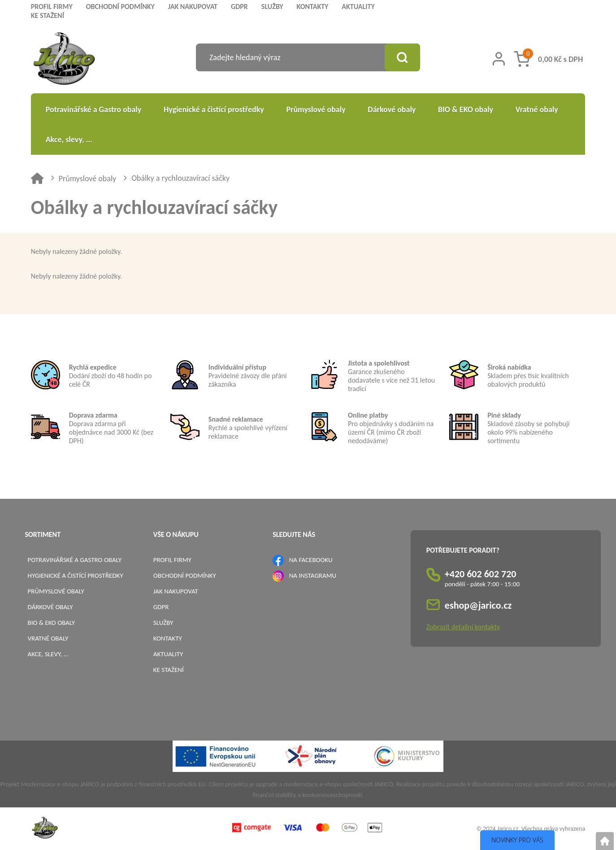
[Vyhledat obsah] (402, 57)
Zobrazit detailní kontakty (463, 627)
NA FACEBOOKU (311, 560)
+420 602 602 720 (481, 574)
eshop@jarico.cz (478, 605)
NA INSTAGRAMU (313, 575)
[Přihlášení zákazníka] (499, 59)
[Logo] (64, 60)
